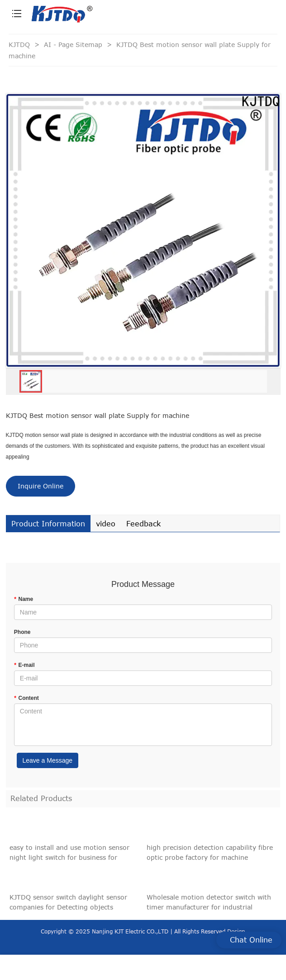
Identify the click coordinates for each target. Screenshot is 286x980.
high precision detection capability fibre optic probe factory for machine (210, 855)
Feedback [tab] (143, 524)
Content (26, 698)
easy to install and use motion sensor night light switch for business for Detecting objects (69, 856)
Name (24, 599)
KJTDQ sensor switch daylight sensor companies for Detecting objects (68, 905)
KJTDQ (19, 45)
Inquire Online (41, 486)
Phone (22, 632)
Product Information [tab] (48, 524)
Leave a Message (48, 760)
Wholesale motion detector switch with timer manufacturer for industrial (209, 905)
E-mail (24, 665)
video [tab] (106, 524)
